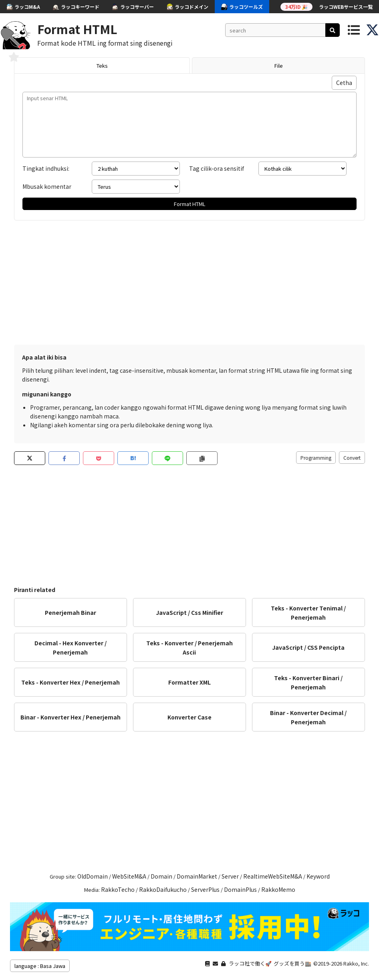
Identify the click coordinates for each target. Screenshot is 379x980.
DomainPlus (240, 889)
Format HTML (77, 29)
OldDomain (93, 876)
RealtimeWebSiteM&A (273, 876)
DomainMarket (197, 876)
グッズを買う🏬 (292, 963)
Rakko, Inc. (356, 963)
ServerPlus (205, 889)
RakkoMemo (278, 889)
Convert (352, 458)
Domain (161, 876)
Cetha (344, 83)
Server (230, 876)
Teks (102, 66)
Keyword (318, 876)
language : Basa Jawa (40, 966)
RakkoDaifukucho (163, 889)
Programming (316, 458)
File (279, 66)
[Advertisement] (189, 281)
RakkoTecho (118, 889)
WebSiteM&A (129, 876)
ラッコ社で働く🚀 (250, 963)
